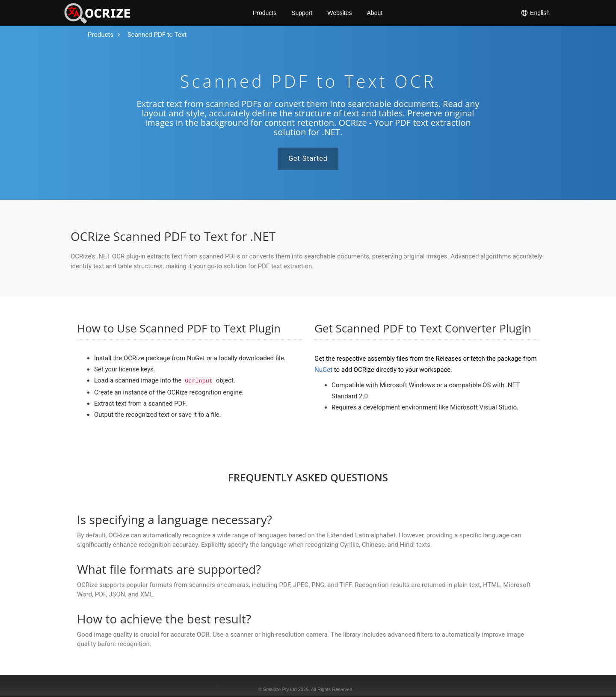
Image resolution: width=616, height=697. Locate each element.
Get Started (308, 159)
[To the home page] (101, 35)
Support (302, 13)
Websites (339, 13)
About (375, 13)
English (535, 13)
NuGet (323, 370)
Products (265, 13)
